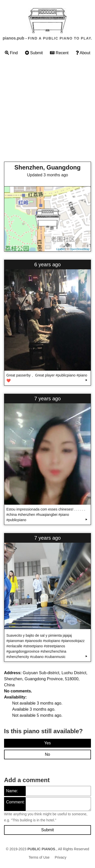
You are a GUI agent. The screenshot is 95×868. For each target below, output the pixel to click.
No (47, 754)
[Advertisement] (48, 110)
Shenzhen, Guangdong (48, 167)
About (83, 53)
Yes (47, 743)
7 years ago (48, 399)
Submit (34, 53)
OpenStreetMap (80, 249)
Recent (59, 53)
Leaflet (60, 249)
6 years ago (48, 265)
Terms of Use (39, 857)
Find (11, 53)
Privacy (61, 857)
